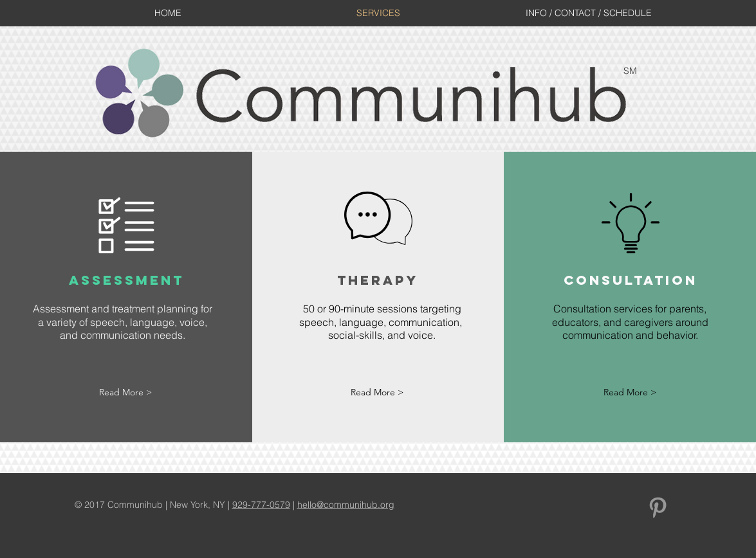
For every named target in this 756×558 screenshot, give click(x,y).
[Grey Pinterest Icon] (658, 508)
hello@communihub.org (346, 505)
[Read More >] (125, 393)
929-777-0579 (261, 505)
